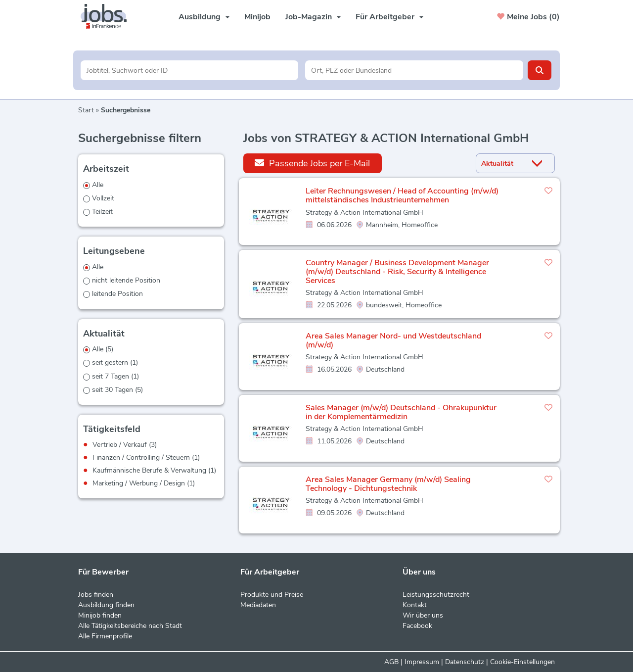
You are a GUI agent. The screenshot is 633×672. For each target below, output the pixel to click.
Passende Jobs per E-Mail (312, 163)
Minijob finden (100, 615)
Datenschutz (465, 662)
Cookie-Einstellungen (522, 662)
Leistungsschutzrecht (436, 595)
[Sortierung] (503, 164)
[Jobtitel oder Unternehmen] (190, 70)
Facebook (417, 626)
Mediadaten (258, 605)
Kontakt (415, 605)
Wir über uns (423, 615)
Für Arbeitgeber (389, 17)
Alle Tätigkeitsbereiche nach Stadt (130, 626)
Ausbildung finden (106, 605)
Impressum (422, 662)
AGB (391, 662)
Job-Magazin (313, 17)
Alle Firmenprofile (105, 636)
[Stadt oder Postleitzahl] (414, 70)
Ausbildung (204, 17)
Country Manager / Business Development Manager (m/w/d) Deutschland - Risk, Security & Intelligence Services (397, 271)
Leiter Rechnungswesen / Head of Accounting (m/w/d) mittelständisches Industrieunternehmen (402, 195)
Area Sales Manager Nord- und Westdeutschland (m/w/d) (393, 340)
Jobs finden (96, 595)
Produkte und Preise (272, 595)
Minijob (257, 17)
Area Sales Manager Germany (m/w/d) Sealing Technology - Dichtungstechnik (388, 484)
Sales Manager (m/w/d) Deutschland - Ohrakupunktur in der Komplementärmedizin (401, 412)
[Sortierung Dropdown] (540, 164)
